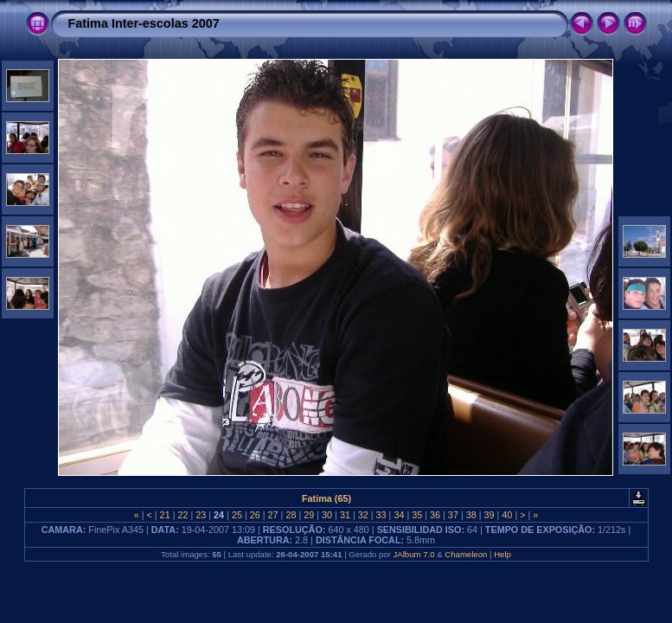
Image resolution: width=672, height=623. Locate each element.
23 (201, 515)
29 (309, 515)
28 (291, 515)
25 (237, 515)
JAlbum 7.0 (414, 554)
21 (165, 515)
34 (399, 515)
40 (507, 515)
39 (490, 515)
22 (182, 515)
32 (363, 515)
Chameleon (466, 554)
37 (453, 515)
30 (327, 515)
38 (471, 515)
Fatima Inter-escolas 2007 (144, 23)
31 (345, 515)
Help (502, 554)
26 (255, 515)
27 (273, 515)
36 (435, 515)
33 (381, 515)
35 (417, 515)
